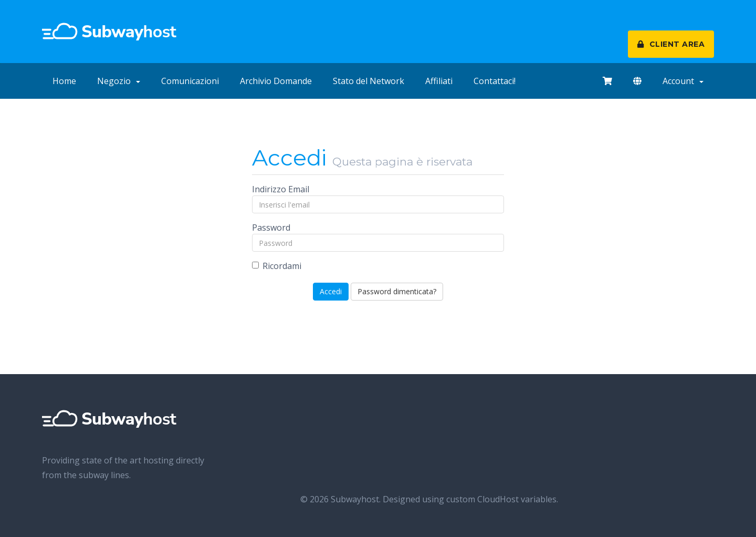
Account (683, 81)
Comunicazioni (190, 81)
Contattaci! (495, 81)
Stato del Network (369, 81)
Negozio (119, 81)
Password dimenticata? (397, 291)
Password (271, 228)
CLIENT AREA (671, 44)
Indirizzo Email (281, 189)
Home (64, 81)
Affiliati (439, 81)
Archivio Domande (276, 81)
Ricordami (277, 266)
